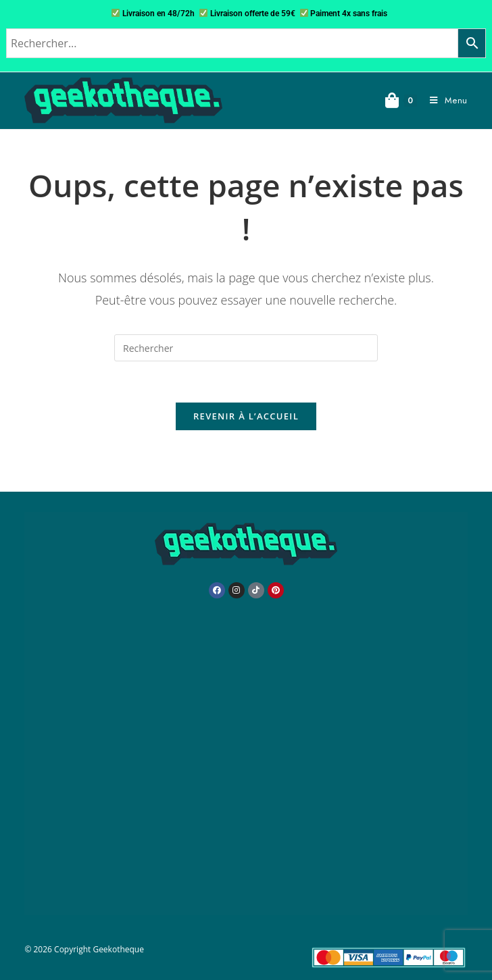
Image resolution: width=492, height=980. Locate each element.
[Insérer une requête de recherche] (246, 348)
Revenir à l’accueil (246, 416)
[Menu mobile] (443, 100)
